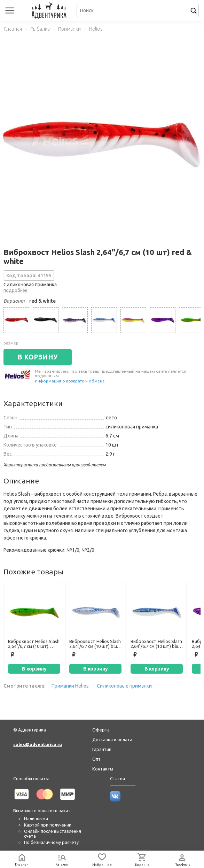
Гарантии (102, 749)
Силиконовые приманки (124, 686)
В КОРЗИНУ (38, 357)
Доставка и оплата (112, 739)
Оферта (101, 730)
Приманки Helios (70, 686)
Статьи (117, 778)
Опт (96, 759)
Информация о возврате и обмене (70, 381)
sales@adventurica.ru (38, 744)
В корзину (34, 669)
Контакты (103, 769)
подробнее (15, 290)
